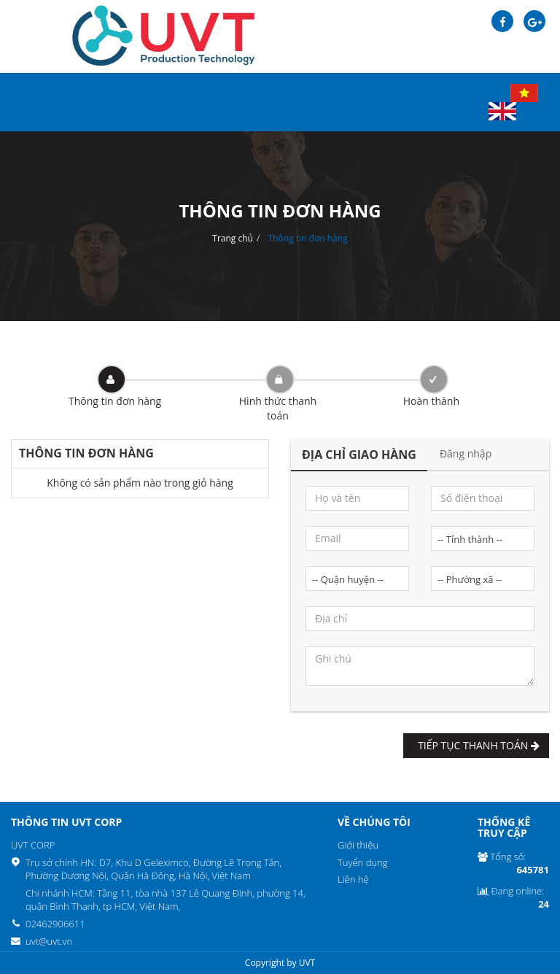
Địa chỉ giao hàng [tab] (359, 455)
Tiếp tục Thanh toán (476, 745)
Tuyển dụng (363, 862)
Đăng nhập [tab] (466, 453)
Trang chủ (233, 238)
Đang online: (513, 898)
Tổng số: (513, 863)
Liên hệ (353, 879)
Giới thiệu (358, 845)
